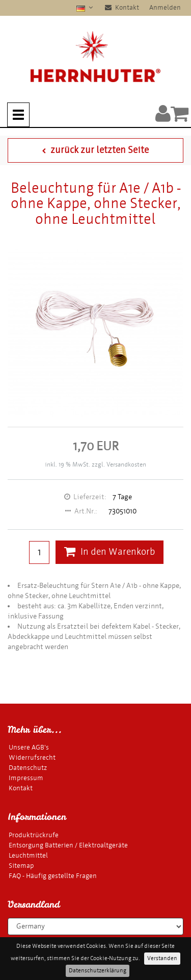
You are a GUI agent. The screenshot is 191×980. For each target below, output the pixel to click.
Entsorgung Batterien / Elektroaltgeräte (68, 845)
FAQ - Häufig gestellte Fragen (53, 876)
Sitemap (21, 866)
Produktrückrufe (34, 835)
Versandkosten (126, 465)
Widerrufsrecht (32, 757)
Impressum (26, 778)
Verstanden (162, 958)
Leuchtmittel (28, 855)
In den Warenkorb (110, 552)
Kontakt (122, 7)
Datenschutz (28, 768)
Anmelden (165, 7)
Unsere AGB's (29, 747)
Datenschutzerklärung (98, 971)
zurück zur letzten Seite (95, 150)
